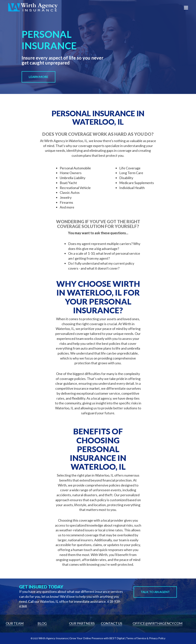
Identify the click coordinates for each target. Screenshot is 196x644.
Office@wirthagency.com (158, 623)
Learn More (38, 77)
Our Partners (82, 623)
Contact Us (111, 623)
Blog (42, 623)
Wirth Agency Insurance (53, 638)
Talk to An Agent (155, 592)
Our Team (15, 623)
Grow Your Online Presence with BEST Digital (97, 638)
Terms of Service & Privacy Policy (146, 638)
